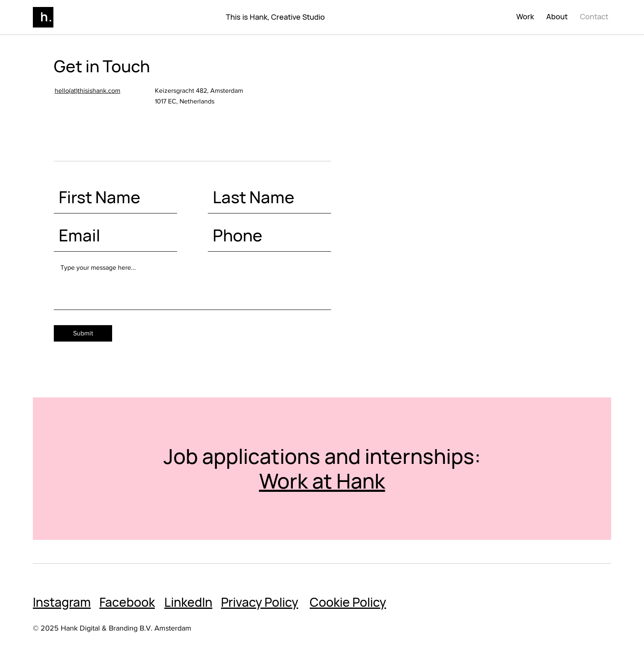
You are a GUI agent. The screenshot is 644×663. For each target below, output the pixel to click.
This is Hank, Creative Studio (275, 17)
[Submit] (83, 333)
